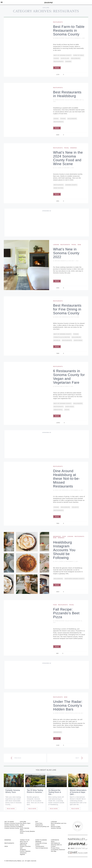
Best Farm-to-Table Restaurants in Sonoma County (69, 30)
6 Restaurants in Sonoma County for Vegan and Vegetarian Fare (69, 377)
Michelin (57, 340)
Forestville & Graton (62, 337)
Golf (21, 848)
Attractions (23, 853)
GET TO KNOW (9, 822)
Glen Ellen (65, 58)
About (53, 842)
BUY (37, 822)
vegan (67, 410)
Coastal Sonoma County (12, 828)
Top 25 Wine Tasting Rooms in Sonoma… (35, 791)
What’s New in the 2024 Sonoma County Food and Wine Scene (68, 158)
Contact (53, 846)
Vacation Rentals (56, 828)
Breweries (57, 536)
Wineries (74, 148)
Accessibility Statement (58, 850)
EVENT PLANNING (41, 840)
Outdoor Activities (25, 846)
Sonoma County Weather (27, 831)
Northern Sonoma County (74, 579)
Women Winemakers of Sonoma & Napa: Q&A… (78, 792)
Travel (66, 148)
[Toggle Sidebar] (2, 2)
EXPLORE (23, 822)
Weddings (38, 842)
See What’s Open (25, 823)
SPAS (6, 846)
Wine (79, 245)
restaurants (59, 61)
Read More (11, 809)
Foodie (56, 58)
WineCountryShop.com (42, 827)
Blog (21, 827)
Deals (22, 833)
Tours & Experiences (42, 848)
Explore (46, 8)
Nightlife (22, 854)
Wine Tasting (58, 188)
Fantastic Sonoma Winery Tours (13, 791)
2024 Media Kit (55, 843)
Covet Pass (39, 823)
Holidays (75, 507)
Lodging (56, 245)
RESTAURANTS (9, 843)
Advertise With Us (56, 845)
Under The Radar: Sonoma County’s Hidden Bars (68, 705)
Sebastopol (58, 410)
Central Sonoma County (12, 825)
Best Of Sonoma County (63, 55)
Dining (56, 119)
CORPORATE (55, 840)
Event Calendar (25, 828)
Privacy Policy (55, 848)
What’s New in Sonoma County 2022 (66, 253)
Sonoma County (71, 185)
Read (57, 68)
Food (64, 536)
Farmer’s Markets (25, 851)
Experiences (39, 825)
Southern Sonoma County (12, 827)
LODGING (54, 822)
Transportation (40, 846)
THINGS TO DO (25, 840)
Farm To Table (79, 55)
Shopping (23, 850)
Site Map (54, 851)
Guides (22, 825)
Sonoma (68, 61)
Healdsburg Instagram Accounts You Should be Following (64, 550)
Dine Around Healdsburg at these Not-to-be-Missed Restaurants (66, 479)
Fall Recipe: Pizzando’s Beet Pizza (66, 613)
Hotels (53, 825)
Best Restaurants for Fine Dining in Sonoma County (67, 309)
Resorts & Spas (56, 827)
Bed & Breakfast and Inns (59, 823)
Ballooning (23, 845)
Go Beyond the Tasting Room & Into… (55, 792)
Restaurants (58, 22)
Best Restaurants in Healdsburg (67, 94)
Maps (22, 830)
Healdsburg (76, 58)
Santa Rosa (78, 340)
